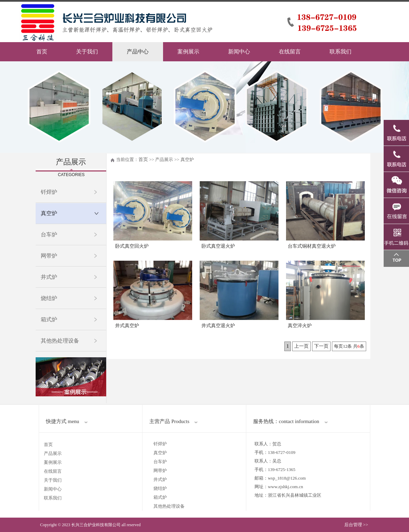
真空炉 (49, 213)
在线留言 (290, 52)
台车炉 (49, 234)
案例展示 (188, 52)
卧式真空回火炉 (132, 246)
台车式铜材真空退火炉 (312, 246)
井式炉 (49, 277)
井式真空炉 (127, 326)
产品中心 (138, 52)
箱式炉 (49, 319)
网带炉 (49, 256)
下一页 (321, 346)
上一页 (301, 346)
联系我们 (340, 52)
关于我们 (87, 52)
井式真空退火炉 (218, 326)
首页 (42, 52)
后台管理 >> (356, 525)
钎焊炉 (49, 192)
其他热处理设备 (60, 341)
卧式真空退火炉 (218, 246)
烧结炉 (49, 298)
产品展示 (53, 453)
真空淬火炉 (300, 326)
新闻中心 (239, 52)
